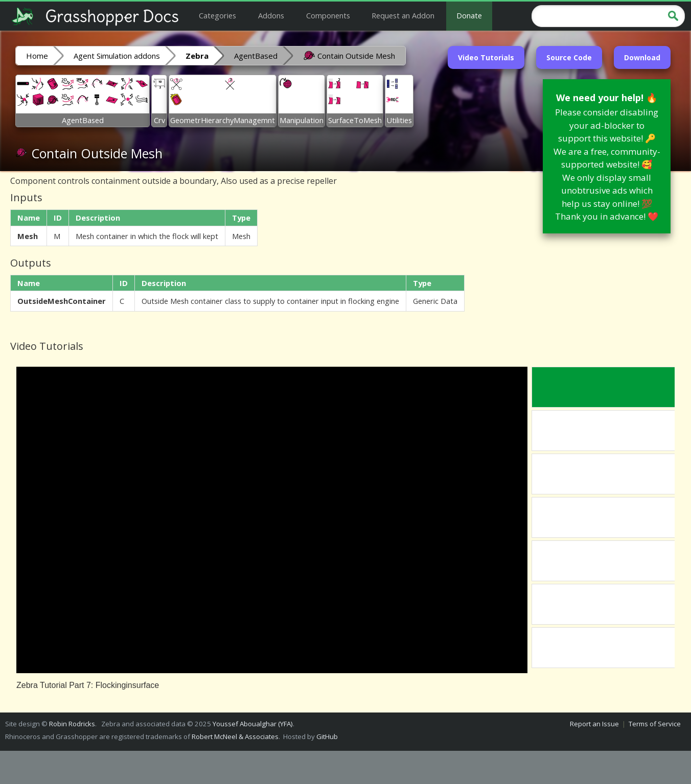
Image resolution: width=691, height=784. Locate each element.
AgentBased (256, 56)
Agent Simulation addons (117, 56)
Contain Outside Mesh (349, 55)
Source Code (569, 57)
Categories (217, 15)
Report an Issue (594, 724)
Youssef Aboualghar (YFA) (253, 724)
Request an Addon (403, 15)
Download (642, 57)
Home (37, 56)
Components (328, 15)
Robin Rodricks (72, 724)
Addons (271, 15)
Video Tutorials (486, 57)
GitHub (327, 737)
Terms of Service (655, 724)
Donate (469, 15)
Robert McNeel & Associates (235, 737)
